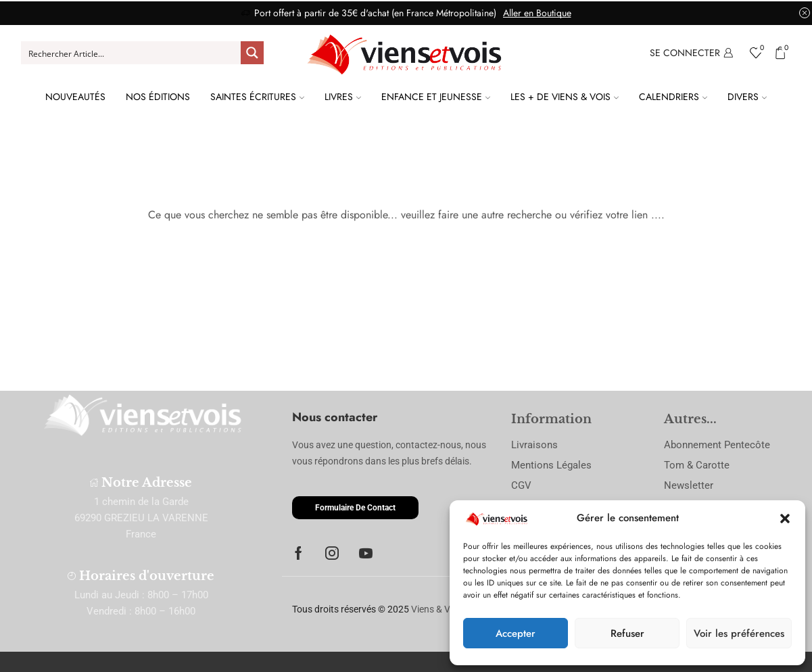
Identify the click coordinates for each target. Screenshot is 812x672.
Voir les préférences (739, 633)
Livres (343, 97)
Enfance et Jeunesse (436, 97)
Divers (747, 97)
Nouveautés (75, 97)
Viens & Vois (437, 609)
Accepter (516, 633)
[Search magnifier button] (252, 53)
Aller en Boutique (537, 13)
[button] (785, 519)
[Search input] (132, 53)
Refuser (627, 633)
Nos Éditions (158, 97)
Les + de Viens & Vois (565, 97)
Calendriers (673, 97)
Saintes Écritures (257, 97)
